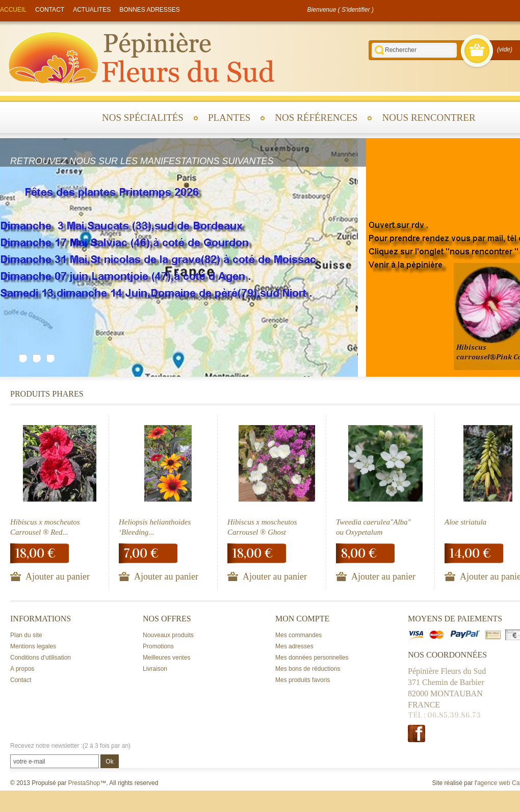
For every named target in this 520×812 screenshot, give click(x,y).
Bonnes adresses (150, 10)
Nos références (316, 117)
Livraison (155, 669)
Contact (21, 680)
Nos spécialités (143, 117)
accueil (13, 10)
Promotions (158, 646)
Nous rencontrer (428, 117)
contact (50, 10)
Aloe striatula (465, 522)
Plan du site (26, 635)
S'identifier (356, 10)
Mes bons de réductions (308, 669)
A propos (22, 669)
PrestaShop (84, 783)
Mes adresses (294, 646)
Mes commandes (298, 635)
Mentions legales (33, 646)
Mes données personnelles (312, 658)
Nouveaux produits (168, 635)
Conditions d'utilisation (41, 658)
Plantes (229, 117)
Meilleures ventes (166, 658)
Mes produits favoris (303, 680)
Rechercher (379, 50)
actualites (92, 10)
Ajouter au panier (58, 577)
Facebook (417, 734)
